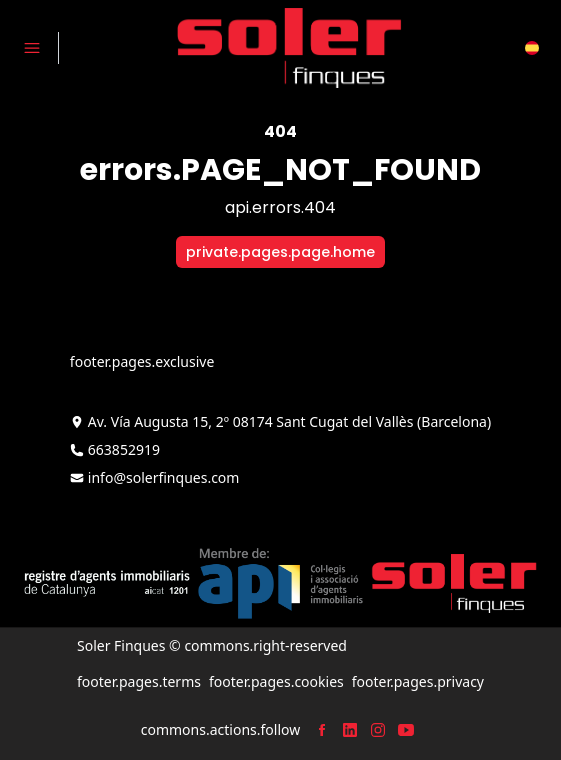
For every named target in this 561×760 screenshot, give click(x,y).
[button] (532, 48)
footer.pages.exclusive (142, 361)
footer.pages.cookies (276, 681)
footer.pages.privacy (418, 681)
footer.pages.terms (139, 681)
